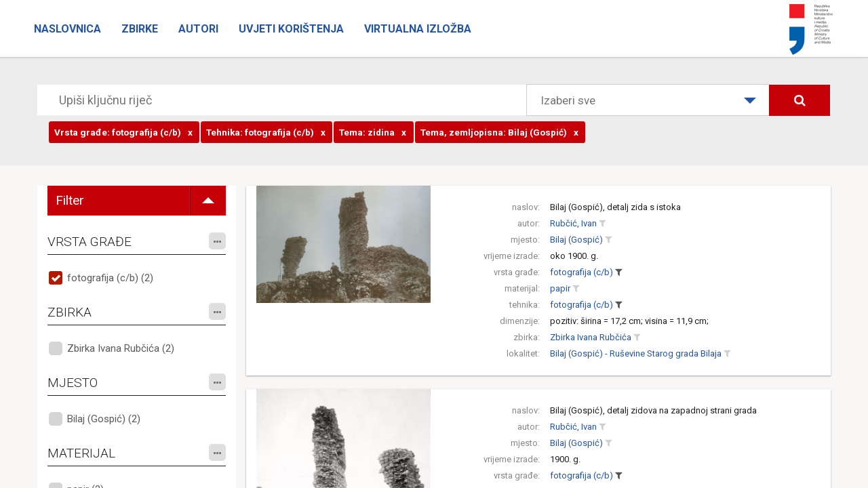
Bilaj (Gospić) (576, 240)
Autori (198, 29)
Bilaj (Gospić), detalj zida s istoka (615, 207)
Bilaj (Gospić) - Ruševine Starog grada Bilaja (636, 353)
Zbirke (140, 29)
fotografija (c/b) (581, 272)
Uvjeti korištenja (291, 29)
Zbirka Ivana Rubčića (591, 337)
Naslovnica (67, 29)
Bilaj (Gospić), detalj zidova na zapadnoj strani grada (653, 410)
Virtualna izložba (418, 29)
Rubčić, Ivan (573, 223)
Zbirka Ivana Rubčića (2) (121, 348)
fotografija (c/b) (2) (110, 278)
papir (560, 288)
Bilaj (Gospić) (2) (104, 419)
